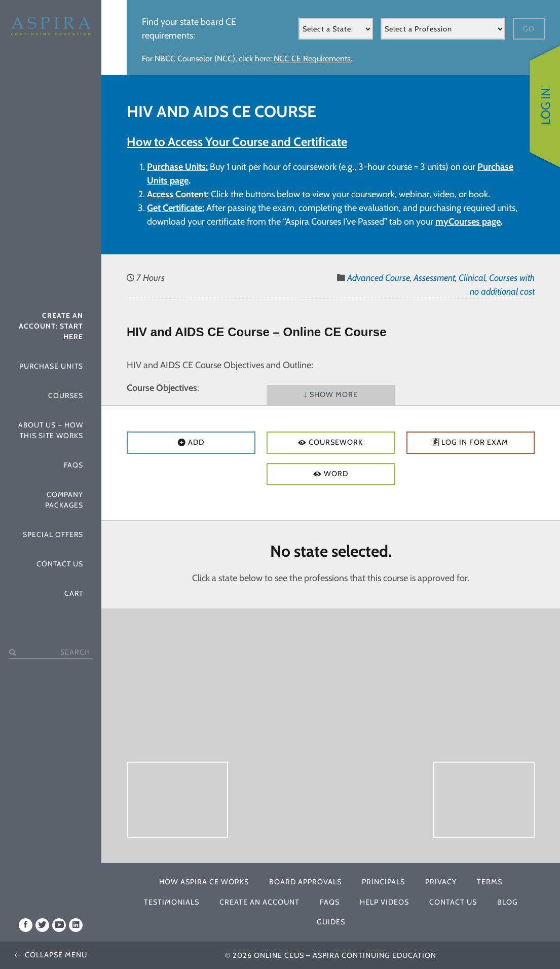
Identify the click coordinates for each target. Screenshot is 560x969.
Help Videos (384, 902)
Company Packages (64, 500)
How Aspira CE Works (204, 882)
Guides (331, 922)
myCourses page (468, 222)
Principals (383, 882)
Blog (508, 902)
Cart (74, 593)
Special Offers (53, 534)
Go (529, 29)
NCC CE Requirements (312, 59)
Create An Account (259, 902)
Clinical (472, 278)
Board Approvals (305, 882)
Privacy (441, 882)
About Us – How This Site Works (51, 430)
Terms (490, 882)
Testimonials (172, 902)
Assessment (434, 278)
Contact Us (60, 564)
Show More (331, 395)
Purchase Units (51, 366)
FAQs (73, 465)
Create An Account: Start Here (51, 326)
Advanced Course (379, 278)
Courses (66, 396)
